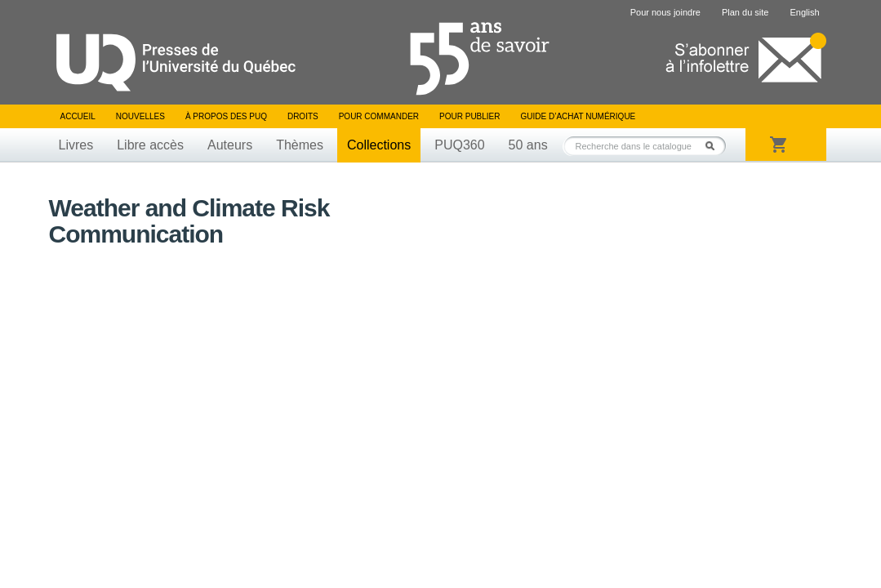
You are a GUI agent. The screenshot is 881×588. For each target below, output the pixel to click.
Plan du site (745, 12)
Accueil (78, 116)
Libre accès (150, 145)
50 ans (528, 145)
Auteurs (230, 145)
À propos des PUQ (226, 116)
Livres (76, 145)
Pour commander (379, 116)
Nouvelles (140, 116)
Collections (379, 145)
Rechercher (714, 146)
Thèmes (300, 145)
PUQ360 (459, 145)
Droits (303, 116)
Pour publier (469, 116)
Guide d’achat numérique (578, 116)
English (804, 12)
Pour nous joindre (665, 12)
